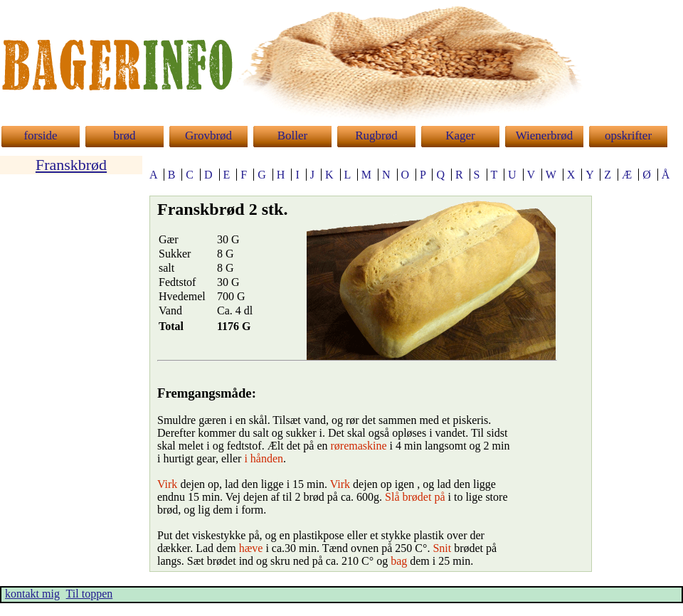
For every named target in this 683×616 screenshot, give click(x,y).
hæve (251, 548)
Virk (167, 484)
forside (40, 136)
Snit (442, 548)
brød (124, 136)
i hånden (264, 458)
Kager (460, 136)
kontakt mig (32, 594)
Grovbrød (208, 136)
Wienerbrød (545, 136)
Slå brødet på (415, 497)
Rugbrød (376, 136)
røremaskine (359, 446)
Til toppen (90, 594)
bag (399, 561)
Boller (293, 136)
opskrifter (628, 136)
